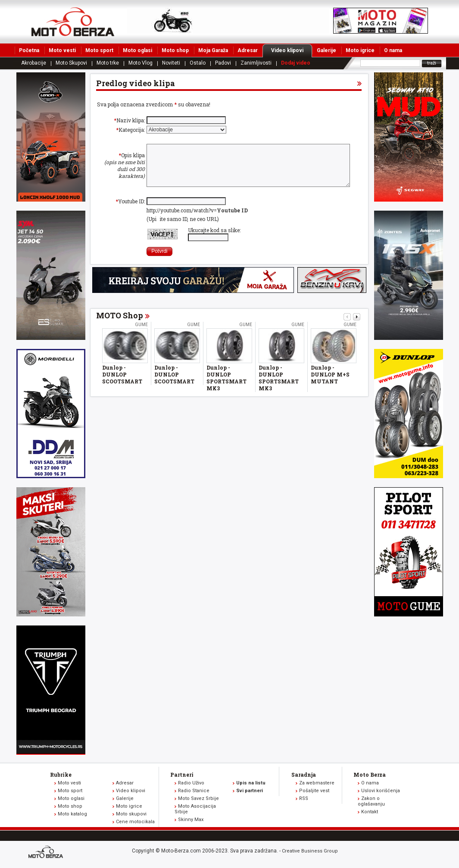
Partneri (182, 775)
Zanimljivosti (256, 63)
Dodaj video (296, 63)
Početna (29, 50)
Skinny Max (191, 820)
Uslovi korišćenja (381, 791)
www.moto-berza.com (47, 853)
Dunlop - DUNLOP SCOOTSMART (122, 383)
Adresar (248, 50)
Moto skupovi (131, 814)
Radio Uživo (191, 783)
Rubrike (61, 775)
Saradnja (304, 775)
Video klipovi (292, 50)
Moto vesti (62, 50)
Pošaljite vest (314, 791)
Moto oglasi (137, 50)
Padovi (223, 63)
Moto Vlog (141, 63)
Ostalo (198, 63)
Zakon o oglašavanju (371, 801)
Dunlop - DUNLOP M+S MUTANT (330, 383)
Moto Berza (370, 775)
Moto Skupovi (71, 63)
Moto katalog (72, 814)
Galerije (326, 50)
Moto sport (99, 50)
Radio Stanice (194, 791)
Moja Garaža (213, 50)
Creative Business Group (310, 851)
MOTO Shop (120, 324)
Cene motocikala (135, 822)
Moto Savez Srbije (198, 798)
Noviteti (171, 63)
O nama (393, 50)
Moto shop (175, 50)
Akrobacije (34, 63)
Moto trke (108, 63)
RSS (304, 798)
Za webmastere (317, 783)
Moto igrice (360, 50)
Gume (141, 334)
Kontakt (370, 812)
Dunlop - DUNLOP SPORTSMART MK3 (226, 387)
